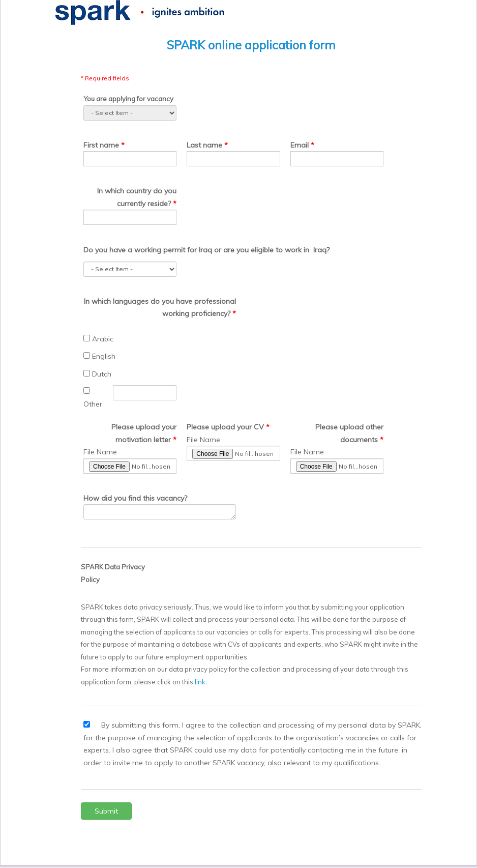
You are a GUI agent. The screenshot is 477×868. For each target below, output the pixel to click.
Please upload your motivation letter (144, 433)
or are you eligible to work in (262, 250)
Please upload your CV (225, 427)
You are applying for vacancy (128, 99)
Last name (204, 145)
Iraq (205, 250)
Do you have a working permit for (140, 250)
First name (102, 145)
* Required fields (105, 78)
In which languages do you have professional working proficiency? (160, 308)
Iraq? (321, 250)
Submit (106, 811)
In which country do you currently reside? (137, 197)
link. (201, 682)
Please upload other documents (349, 433)
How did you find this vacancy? (135, 498)
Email (300, 145)
